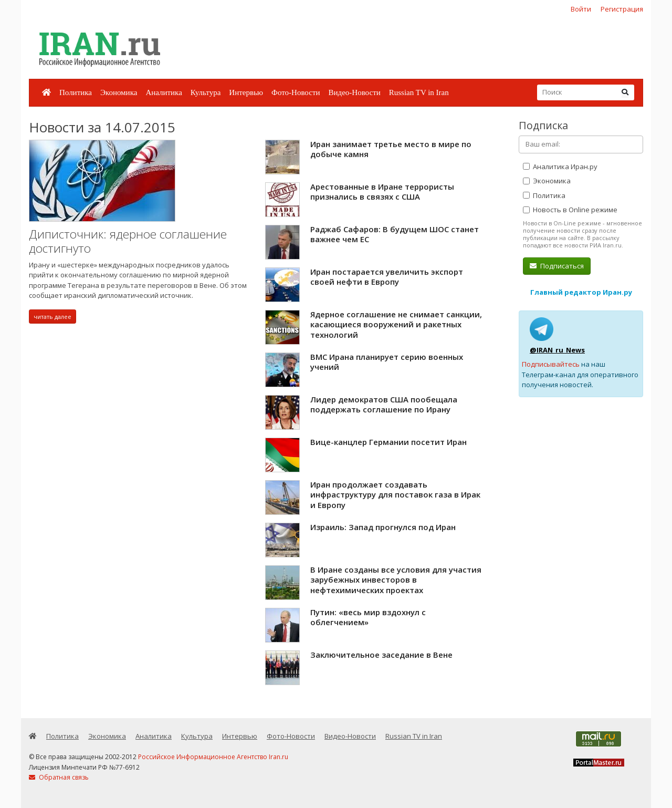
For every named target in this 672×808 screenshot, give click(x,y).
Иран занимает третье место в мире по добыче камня (391, 149)
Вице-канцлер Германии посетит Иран (388, 442)
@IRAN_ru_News (557, 350)
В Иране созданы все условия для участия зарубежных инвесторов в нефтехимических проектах (396, 580)
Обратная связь (59, 777)
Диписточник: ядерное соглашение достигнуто (128, 241)
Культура (206, 92)
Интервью (246, 92)
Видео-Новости (354, 92)
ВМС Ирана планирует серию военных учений (387, 362)
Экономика (119, 92)
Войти (581, 9)
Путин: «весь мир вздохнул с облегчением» (368, 617)
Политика (76, 92)
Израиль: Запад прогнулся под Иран (383, 527)
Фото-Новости (296, 92)
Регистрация (622, 9)
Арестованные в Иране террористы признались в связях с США (382, 192)
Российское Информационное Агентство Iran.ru (213, 757)
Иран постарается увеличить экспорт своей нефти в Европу (387, 277)
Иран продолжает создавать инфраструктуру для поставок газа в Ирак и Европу (395, 495)
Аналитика (164, 92)
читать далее (52, 317)
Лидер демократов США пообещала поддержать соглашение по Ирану (384, 405)
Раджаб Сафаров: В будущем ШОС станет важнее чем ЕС (395, 234)
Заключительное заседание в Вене (381, 655)
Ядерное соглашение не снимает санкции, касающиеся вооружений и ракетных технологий (396, 324)
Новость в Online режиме (570, 210)
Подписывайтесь (551, 364)
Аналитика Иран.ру (560, 167)
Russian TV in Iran (419, 92)
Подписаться (557, 266)
